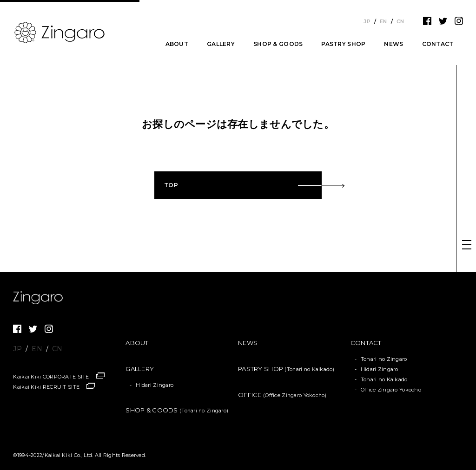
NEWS (393, 44)
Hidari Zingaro (155, 385)
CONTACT (438, 44)
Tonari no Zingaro (384, 359)
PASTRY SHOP (343, 44)
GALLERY (221, 44)
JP (367, 21)
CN (400, 21)
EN (383, 21)
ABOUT (177, 44)
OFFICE (282, 395)
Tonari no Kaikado (384, 379)
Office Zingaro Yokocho (391, 390)
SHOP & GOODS (278, 44)
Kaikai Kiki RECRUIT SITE (46, 387)
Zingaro (41, 298)
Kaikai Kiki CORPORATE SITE (51, 377)
